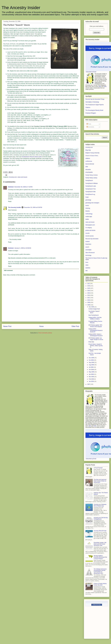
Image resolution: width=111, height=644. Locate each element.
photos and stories (90, 230)
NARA (87, 219)
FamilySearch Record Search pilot (32, 157)
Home (41, 326)
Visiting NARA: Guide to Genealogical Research (96, 335)
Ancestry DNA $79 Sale (100, 531)
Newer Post (7, 326)
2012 (89, 295)
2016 (89, 286)
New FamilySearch (94, 315)
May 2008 (92, 372)
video (87, 265)
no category (89, 228)
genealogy (88, 200)
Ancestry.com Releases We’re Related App (100, 505)
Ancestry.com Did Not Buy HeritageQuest (101, 518)
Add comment (8, 270)
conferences (89, 161)
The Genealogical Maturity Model (94, 110)
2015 (89, 288)
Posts (89, 124)
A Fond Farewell (98, 468)
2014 (89, 291)
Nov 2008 (92, 358)
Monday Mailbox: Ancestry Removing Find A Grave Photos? (100, 557)
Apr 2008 (91, 374)
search (87, 247)
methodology (89, 214)
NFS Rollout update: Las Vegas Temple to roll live (96, 339)
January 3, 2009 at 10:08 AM (23, 248)
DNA (87, 167)
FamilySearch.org (90, 194)
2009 (89, 302)
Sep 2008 (92, 362)
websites (88, 268)
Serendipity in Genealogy (92, 102)
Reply (10, 201)
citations (88, 158)
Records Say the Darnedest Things (95, 99)
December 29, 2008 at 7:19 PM (23, 187)
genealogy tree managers (92, 203)
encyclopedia (89, 172)
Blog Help (88, 150)
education (88, 170)
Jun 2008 (91, 370)
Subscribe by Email (91, 72)
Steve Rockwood (90, 253)
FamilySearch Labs (91, 186)
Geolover (11, 187)
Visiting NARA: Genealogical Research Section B (96, 330)
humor (87, 206)
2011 (89, 298)
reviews (88, 241)
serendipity (88, 250)
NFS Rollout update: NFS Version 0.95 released (95, 326)
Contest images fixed (94, 309)
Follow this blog (97, 605)
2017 (89, 284)
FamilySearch (89, 181)
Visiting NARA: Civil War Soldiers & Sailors (95, 318)
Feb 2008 (92, 379)
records (87, 233)
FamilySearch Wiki (90, 192)
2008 (89, 305)
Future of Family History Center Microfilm (100, 584)
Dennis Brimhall (90, 164)
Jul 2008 (91, 367)
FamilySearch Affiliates (92, 183)
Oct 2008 (91, 360)
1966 (100, 87)
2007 (89, 384)
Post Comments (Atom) (45, 333)
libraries (88, 211)
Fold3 (87, 197)
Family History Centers (92, 175)
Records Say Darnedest (92, 239)
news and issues (22, 177)
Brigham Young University (92, 153)
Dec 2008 (92, 307)
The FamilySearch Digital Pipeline (95, 105)
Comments (90, 127)
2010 (89, 300)
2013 (89, 293)
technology (88, 255)
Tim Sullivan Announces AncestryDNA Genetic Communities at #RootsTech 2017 (100, 571)
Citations (88, 107)
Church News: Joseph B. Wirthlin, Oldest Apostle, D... (96, 346)
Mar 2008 (92, 377)
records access (90, 236)
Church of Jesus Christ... (92, 156)
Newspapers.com (90, 225)
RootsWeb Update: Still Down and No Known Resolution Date (100, 544)
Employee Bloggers (91, 113)
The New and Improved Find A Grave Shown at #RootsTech (100, 481)
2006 (105, 87)
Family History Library (91, 178)
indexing (88, 208)
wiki (86, 271)
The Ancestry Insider (21, 8)
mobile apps (89, 217)
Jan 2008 (91, 381)
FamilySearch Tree (91, 189)
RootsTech (88, 244)
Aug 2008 (92, 365)
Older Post (75, 326)
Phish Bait (91, 342)
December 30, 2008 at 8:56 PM (33, 207)
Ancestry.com (13, 177)
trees (87, 262)
